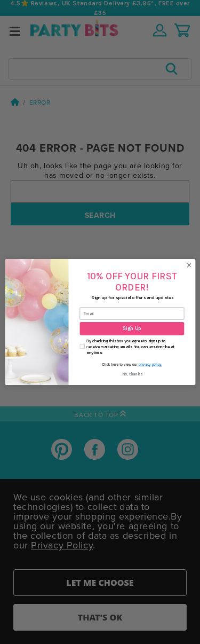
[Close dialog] (189, 265)
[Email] (132, 314)
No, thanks (132, 374)
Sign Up (132, 329)
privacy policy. (150, 365)
